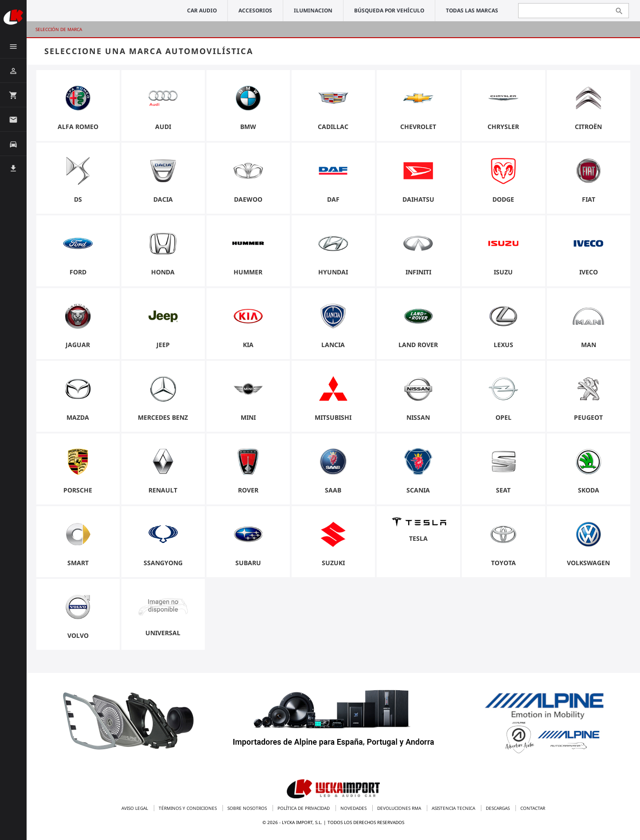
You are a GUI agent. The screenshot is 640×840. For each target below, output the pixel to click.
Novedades (354, 808)
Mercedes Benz (163, 419)
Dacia (163, 201)
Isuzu (503, 274)
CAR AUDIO (202, 10)
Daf (333, 201)
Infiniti (418, 274)
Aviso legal (135, 808)
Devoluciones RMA (400, 808)
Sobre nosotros (248, 808)
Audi (163, 128)
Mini (248, 419)
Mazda (78, 419)
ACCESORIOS (255, 10)
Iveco (589, 274)
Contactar (533, 808)
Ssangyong (163, 565)
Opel (503, 419)
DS (78, 201)
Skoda (589, 492)
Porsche (78, 492)
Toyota (503, 565)
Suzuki (333, 565)
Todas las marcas (472, 10)
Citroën (588, 128)
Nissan (418, 419)
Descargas (498, 808)
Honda (163, 274)
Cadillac (333, 128)
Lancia (333, 346)
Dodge (503, 201)
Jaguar (78, 346)
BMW (248, 128)
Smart (78, 565)
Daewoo (248, 201)
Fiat (589, 201)
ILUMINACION (313, 10)
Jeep (163, 346)
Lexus (503, 346)
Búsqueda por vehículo (389, 10)
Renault (163, 492)
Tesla (418, 539)
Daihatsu (418, 201)
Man (589, 346)
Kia (248, 346)
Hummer (248, 274)
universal (163, 635)
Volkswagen (588, 565)
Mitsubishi (333, 419)
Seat (503, 492)
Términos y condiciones (188, 808)
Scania (418, 492)
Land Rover (418, 346)
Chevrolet (418, 128)
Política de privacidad (304, 808)
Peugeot (588, 419)
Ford (78, 274)
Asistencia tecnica (454, 808)
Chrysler (503, 128)
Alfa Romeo (78, 128)
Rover (248, 492)
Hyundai (333, 274)
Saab (333, 492)
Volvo (78, 637)
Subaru (248, 565)
